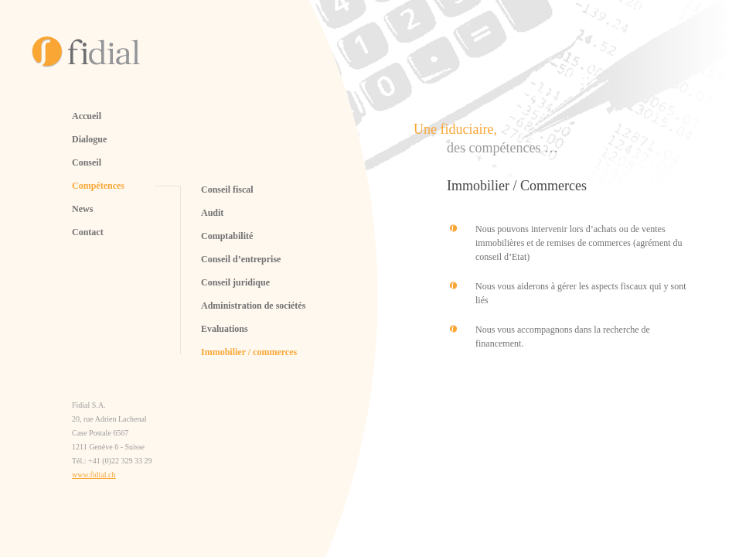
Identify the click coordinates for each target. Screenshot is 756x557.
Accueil (87, 116)
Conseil (87, 162)
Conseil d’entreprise (241, 259)
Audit (212, 213)
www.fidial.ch (94, 475)
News (82, 209)
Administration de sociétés (253, 306)
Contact (88, 232)
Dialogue (89, 139)
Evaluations (225, 329)
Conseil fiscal (227, 190)
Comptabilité (227, 236)
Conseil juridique (235, 282)
